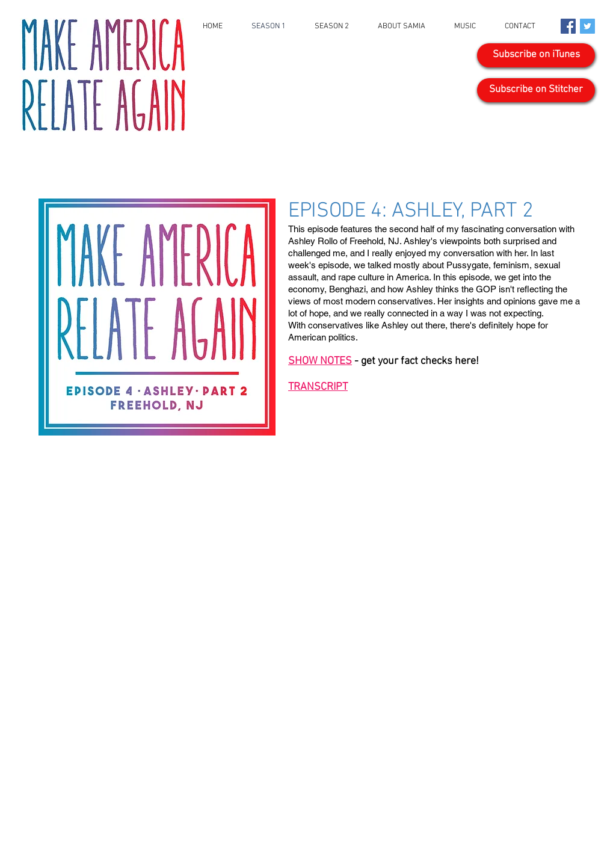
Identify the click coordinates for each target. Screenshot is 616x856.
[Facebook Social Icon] (568, 26)
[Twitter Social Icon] (587, 26)
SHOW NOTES (320, 361)
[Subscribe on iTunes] (536, 55)
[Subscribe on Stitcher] (536, 90)
